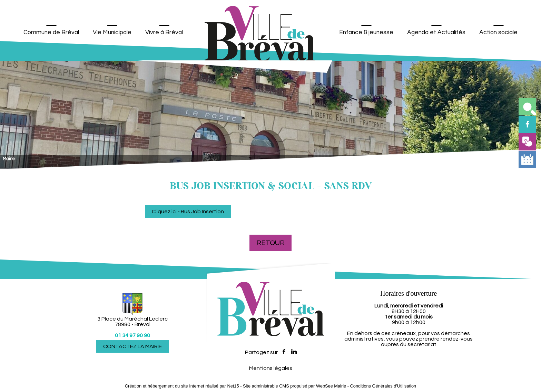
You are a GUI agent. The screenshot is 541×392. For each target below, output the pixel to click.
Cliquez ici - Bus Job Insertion (188, 212)
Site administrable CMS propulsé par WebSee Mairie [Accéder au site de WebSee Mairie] (294, 386)
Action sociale (498, 32)
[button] (527, 107)
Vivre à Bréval (164, 32)
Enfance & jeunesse (366, 32)
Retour (270, 243)
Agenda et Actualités (436, 32)
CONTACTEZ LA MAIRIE (132, 346)
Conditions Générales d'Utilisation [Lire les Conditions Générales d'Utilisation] (383, 386)
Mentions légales (271, 368)
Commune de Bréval (51, 32)
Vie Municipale (112, 32)
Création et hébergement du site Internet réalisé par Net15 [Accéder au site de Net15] (182, 386)
